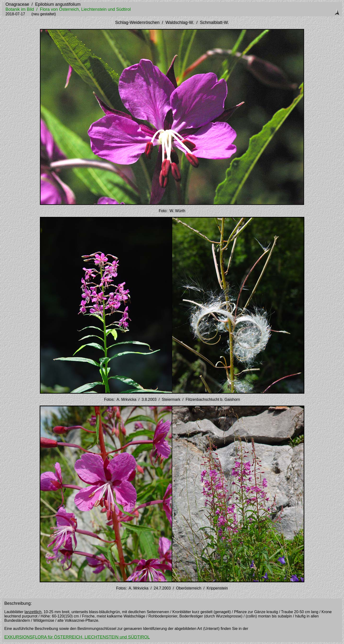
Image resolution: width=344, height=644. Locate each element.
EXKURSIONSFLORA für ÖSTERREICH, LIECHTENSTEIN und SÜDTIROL (77, 637)
